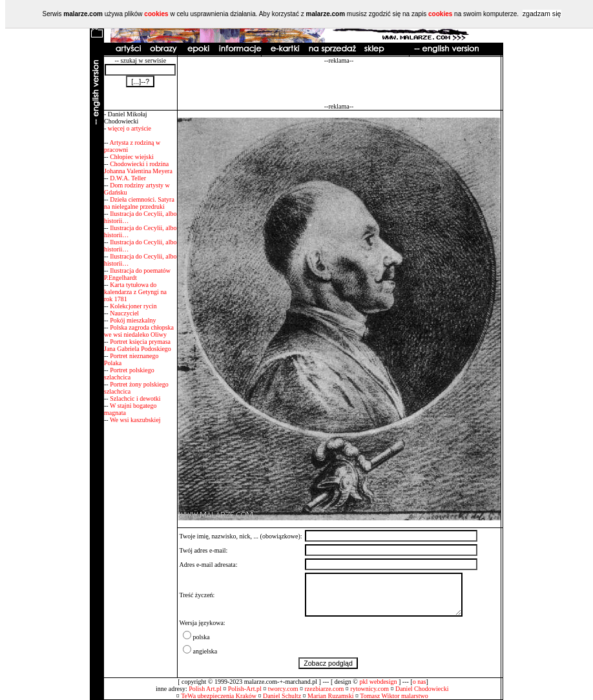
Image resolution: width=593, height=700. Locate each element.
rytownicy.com (369, 689)
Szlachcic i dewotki (135, 398)
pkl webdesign (378, 682)
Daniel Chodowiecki (422, 689)
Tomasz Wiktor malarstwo (394, 696)
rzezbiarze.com (325, 689)
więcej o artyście (130, 128)
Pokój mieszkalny (133, 320)
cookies (156, 14)
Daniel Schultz (282, 696)
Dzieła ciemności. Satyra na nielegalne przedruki (139, 203)
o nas (420, 682)
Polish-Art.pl (245, 689)
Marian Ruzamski (330, 696)
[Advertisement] (339, 83)
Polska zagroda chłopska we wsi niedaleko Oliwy (139, 331)
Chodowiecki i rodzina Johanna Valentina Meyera (138, 167)
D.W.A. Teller (128, 178)
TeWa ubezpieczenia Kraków (219, 696)
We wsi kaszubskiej (135, 420)
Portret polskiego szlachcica (129, 374)
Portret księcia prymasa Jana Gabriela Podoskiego (138, 345)
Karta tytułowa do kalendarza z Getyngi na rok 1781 (135, 292)
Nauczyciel (124, 313)
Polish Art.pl (205, 689)
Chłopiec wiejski (132, 157)
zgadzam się (542, 14)
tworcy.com (283, 689)
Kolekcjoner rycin (133, 306)
